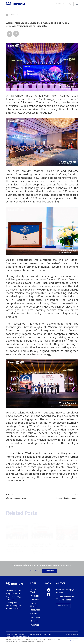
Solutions (35, 600)
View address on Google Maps (65, 598)
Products (35, 596)
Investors (35, 625)
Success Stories (34, 605)
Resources (35, 610)
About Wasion (34, 591)
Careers (34, 614)
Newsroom (14, 15)
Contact (34, 621)
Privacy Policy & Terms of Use (41, 635)
